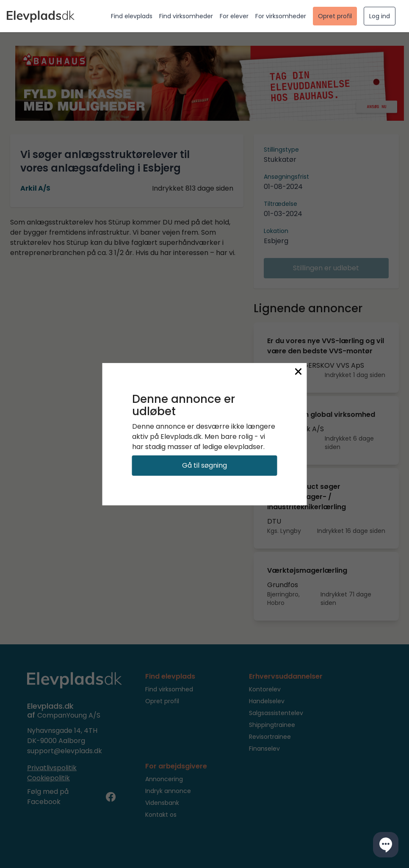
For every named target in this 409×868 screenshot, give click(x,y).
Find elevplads (132, 16)
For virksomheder (281, 16)
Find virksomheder (186, 16)
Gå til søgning (204, 465)
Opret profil (335, 16)
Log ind (380, 16)
